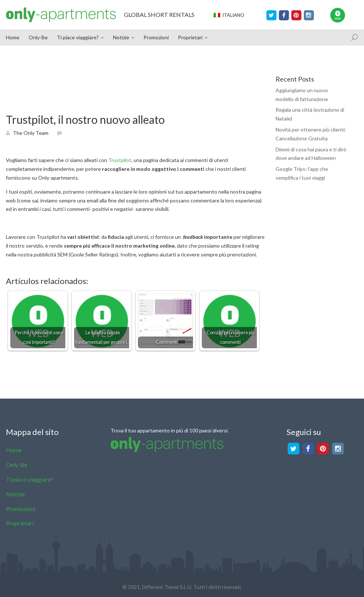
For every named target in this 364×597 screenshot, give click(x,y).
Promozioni (156, 37)
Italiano (229, 15)
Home (13, 37)
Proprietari (190, 37)
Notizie (121, 37)
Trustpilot (120, 160)
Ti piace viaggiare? (78, 37)
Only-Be (38, 37)
